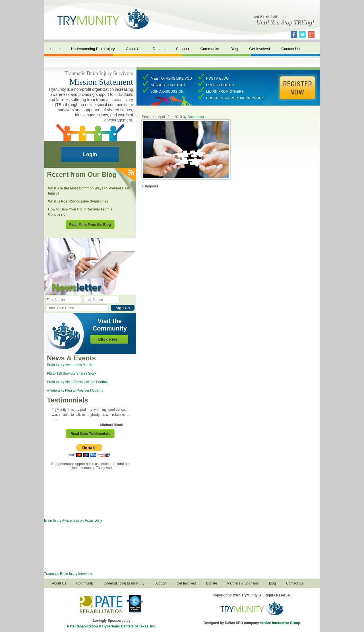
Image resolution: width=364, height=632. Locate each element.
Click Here (108, 339)
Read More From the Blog (90, 225)
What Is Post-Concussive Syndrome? (78, 201)
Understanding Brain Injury (93, 49)
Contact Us (290, 49)
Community (210, 49)
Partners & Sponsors (243, 583)
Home (55, 49)
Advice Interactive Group (280, 623)
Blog (234, 49)
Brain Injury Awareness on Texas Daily (73, 521)
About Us (134, 49)
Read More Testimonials (90, 434)
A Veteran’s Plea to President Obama (75, 391)
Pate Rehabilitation (82, 626)
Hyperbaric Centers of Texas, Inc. (129, 626)
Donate (159, 49)
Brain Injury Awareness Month (70, 365)
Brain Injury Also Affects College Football (78, 382)
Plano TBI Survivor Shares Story (72, 373)
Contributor (196, 117)
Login (90, 154)
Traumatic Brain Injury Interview (68, 574)
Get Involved (259, 49)
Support (183, 49)
